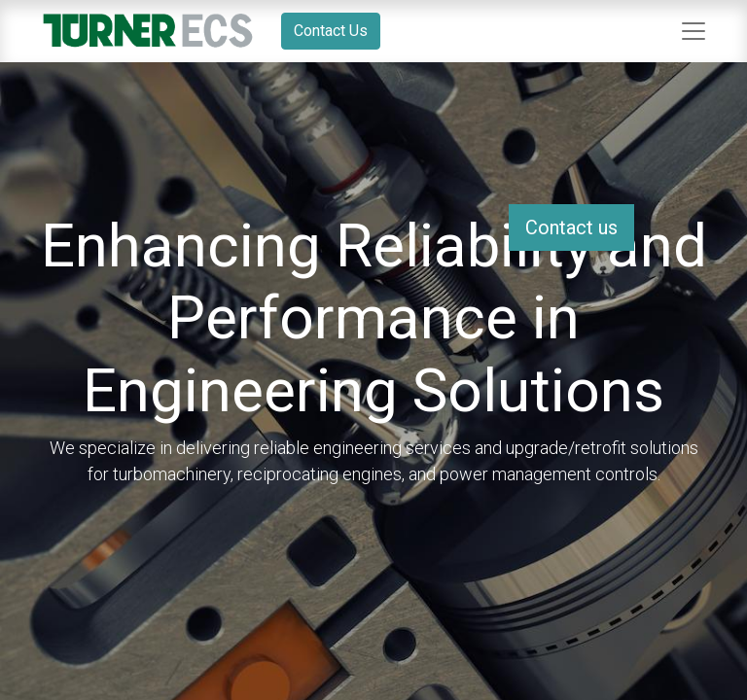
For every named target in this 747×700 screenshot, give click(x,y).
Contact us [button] (571, 227)
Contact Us (331, 31)
